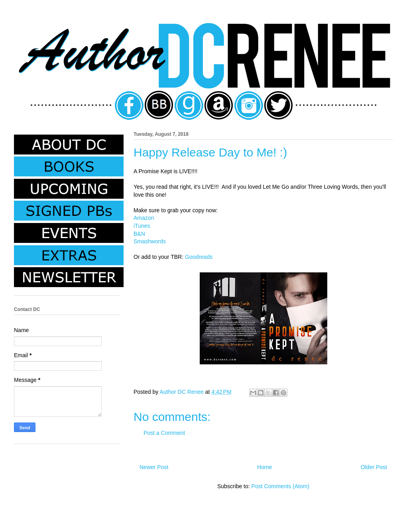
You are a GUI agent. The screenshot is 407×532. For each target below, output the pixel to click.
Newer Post (154, 467)
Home (264, 467)
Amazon (144, 218)
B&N (139, 234)
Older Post (374, 467)
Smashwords (150, 241)
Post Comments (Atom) (280, 486)
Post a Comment (164, 433)
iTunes (142, 226)
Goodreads (199, 257)
